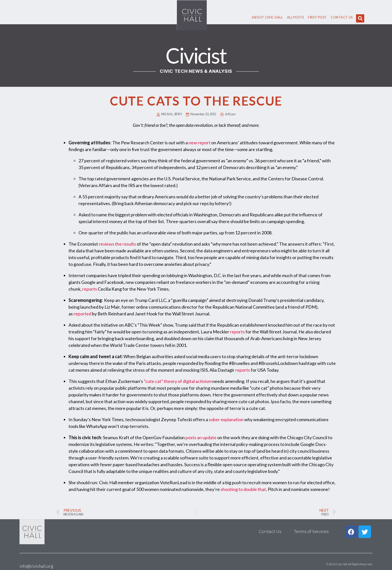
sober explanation (226, 419)
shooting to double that (243, 489)
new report (199, 143)
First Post (317, 17)
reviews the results (117, 244)
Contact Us (342, 17)
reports (90, 289)
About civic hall (267, 17)
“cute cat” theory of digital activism (178, 381)
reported (82, 314)
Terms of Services (311, 532)
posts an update (201, 437)
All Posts (295, 17)
